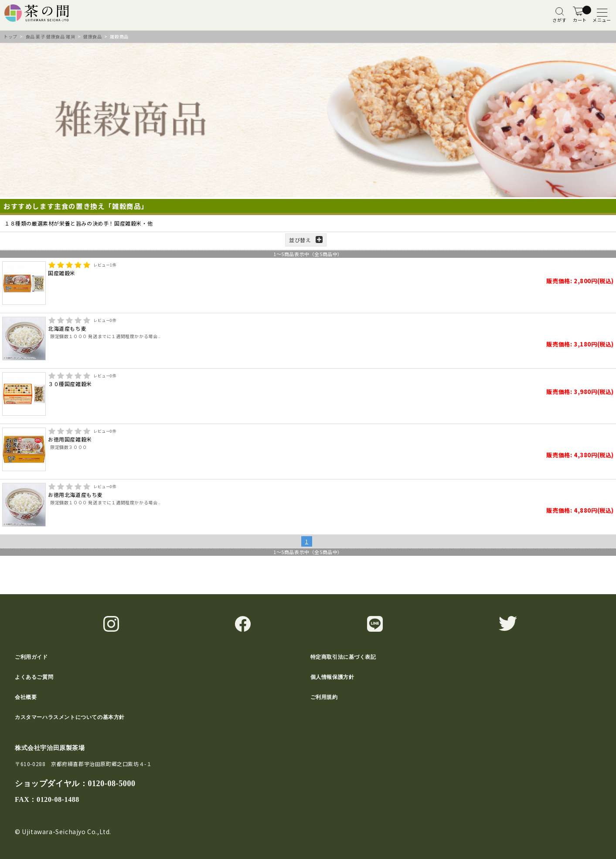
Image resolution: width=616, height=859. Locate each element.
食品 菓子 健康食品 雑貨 (51, 36)
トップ (10, 36)
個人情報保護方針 (332, 677)
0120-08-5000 (111, 784)
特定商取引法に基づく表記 (343, 657)
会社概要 (26, 697)
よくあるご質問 (34, 677)
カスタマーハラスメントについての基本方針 (70, 717)
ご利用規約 (324, 697)
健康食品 (92, 36)
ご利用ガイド (31, 657)
